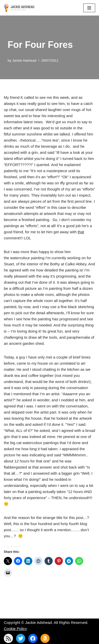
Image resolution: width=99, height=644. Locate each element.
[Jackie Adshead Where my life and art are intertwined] (19, 8)
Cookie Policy (15, 629)
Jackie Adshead (24, 60)
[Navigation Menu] (89, 8)
